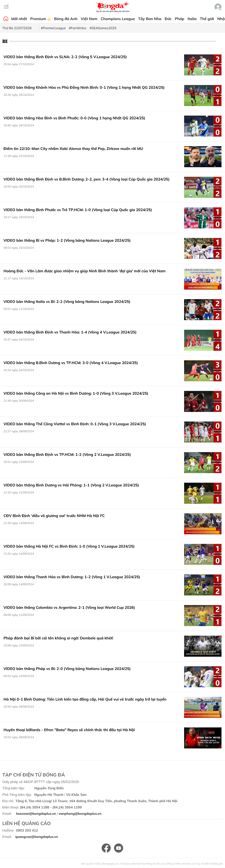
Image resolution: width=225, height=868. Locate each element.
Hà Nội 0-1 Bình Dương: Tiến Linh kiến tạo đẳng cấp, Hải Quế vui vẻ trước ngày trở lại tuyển (85, 699)
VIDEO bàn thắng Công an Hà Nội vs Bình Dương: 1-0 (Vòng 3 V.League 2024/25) (76, 393)
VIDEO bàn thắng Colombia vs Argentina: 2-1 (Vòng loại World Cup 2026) (69, 607)
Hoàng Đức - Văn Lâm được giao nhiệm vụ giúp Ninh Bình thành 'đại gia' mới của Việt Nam (85, 271)
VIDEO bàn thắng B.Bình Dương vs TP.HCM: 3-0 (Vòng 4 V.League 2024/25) (71, 363)
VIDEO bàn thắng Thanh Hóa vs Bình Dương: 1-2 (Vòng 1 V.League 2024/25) (72, 577)
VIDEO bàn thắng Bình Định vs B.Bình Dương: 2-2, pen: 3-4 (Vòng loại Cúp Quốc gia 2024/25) (87, 179)
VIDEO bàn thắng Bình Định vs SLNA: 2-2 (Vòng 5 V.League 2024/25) (65, 57)
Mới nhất (19, 19)
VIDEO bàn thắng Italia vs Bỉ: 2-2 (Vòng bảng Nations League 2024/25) (67, 301)
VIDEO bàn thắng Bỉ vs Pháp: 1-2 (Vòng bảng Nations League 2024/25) (67, 240)
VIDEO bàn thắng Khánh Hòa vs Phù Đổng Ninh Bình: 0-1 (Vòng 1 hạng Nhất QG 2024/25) (84, 87)
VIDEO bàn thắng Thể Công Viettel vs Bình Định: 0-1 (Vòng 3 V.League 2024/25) (75, 424)
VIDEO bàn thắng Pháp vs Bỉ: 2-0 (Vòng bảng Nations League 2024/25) (67, 669)
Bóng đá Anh (66, 19)
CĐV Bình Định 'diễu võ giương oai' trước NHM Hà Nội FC (54, 516)
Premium (40, 19)
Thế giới (207, 19)
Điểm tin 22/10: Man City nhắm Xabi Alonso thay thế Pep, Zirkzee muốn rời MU (73, 149)
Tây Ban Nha (150, 19)
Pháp (180, 19)
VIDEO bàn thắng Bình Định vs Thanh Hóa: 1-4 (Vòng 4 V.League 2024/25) (70, 332)
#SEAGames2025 (103, 28)
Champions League (118, 19)
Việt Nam (89, 19)
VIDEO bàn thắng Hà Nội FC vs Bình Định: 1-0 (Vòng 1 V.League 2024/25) (69, 546)
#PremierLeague (53, 28)
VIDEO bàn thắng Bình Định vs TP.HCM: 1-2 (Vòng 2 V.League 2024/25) (67, 454)
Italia (192, 19)
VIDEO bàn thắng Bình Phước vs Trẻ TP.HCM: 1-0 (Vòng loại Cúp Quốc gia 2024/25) (78, 210)
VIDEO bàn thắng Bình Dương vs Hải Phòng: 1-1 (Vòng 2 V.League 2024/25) (71, 485)
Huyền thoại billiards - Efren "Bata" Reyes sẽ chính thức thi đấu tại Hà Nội (69, 730)
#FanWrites (78, 28)
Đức (168, 19)
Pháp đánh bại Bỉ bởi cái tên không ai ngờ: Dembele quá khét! (58, 638)
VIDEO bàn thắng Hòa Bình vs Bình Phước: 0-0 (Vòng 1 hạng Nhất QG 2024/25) (74, 118)
